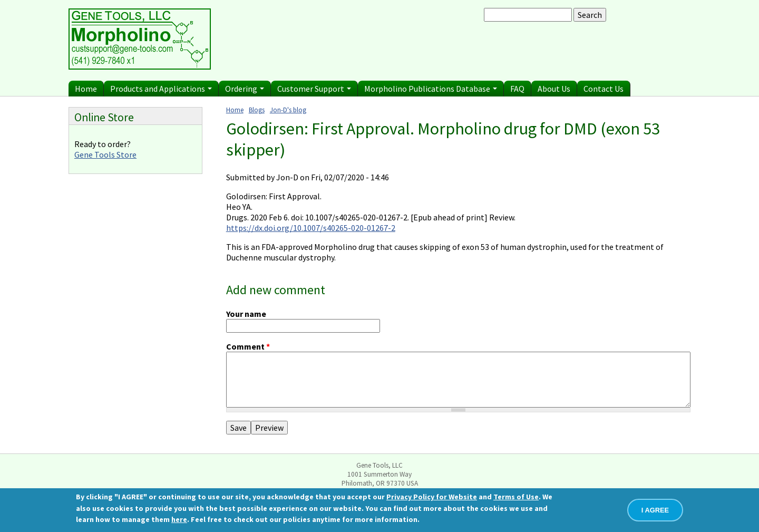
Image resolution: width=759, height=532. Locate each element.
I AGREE (655, 511)
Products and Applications (161, 89)
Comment (248, 346)
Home (86, 89)
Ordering (245, 89)
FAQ (517, 89)
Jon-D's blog (288, 110)
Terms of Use (516, 497)
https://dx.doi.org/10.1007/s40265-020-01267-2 (311, 228)
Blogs (257, 110)
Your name (246, 314)
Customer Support (314, 89)
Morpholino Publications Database (431, 89)
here (179, 520)
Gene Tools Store (105, 154)
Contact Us (604, 89)
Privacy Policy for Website (432, 497)
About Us (554, 89)
